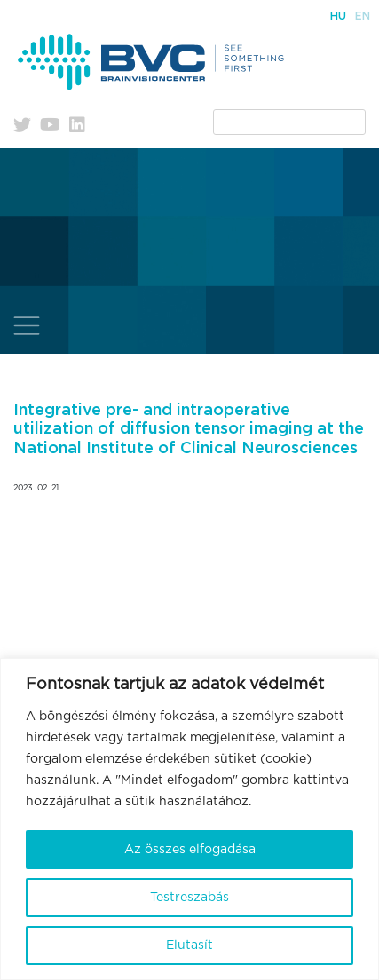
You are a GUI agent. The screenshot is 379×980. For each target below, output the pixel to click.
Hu (338, 16)
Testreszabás (189, 898)
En (363, 16)
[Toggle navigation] (27, 325)
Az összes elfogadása (190, 850)
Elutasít (189, 945)
